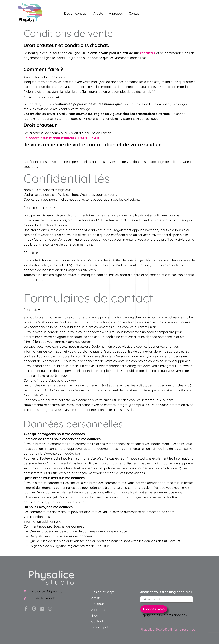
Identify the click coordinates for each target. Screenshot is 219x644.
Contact (135, 13)
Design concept (76, 13)
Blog (95, 615)
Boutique (98, 604)
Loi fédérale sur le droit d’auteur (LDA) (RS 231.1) (61, 138)
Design (96, 592)
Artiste (98, 13)
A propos (116, 13)
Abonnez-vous (154, 609)
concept (108, 592)
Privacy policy (102, 627)
